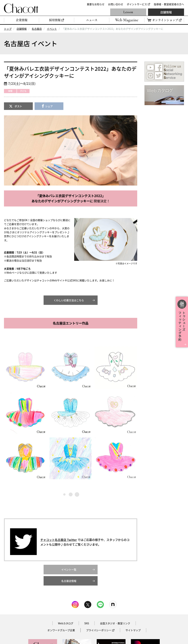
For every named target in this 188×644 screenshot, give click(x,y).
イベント (52, 29)
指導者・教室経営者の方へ (169, 4)
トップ (8, 29)
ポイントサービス (137, 4)
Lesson (128, 12)
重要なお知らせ (96, 4)
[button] (25, 367)
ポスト (18, 106)
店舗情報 (166, 12)
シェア (49, 106)
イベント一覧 (69, 569)
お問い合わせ (116, 4)
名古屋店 (37, 29)
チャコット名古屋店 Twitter (59, 540)
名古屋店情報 (69, 581)
